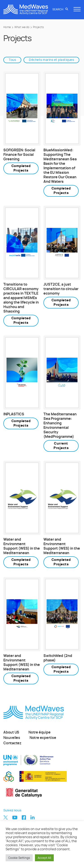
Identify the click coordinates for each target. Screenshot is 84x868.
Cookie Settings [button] (19, 858)
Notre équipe (39, 732)
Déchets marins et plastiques (51, 60)
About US (11, 732)
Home (7, 27)
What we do (22, 27)
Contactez (12, 743)
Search (60, 9)
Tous (12, 60)
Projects (38, 27)
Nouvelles (12, 738)
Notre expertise (43, 738)
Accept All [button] (44, 858)
